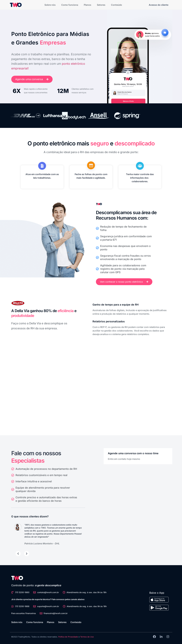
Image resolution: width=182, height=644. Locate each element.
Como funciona (70, 5)
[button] (18, 554)
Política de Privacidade (68, 637)
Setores (101, 5)
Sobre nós (50, 5)
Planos (88, 5)
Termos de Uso (87, 637)
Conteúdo (117, 5)
